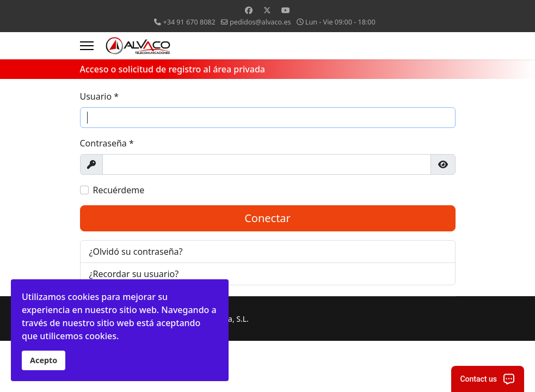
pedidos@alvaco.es (260, 22)
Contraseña (107, 143)
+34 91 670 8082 (189, 22)
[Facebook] (249, 10)
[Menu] (87, 46)
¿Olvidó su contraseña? (136, 252)
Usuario (100, 96)
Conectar (267, 218)
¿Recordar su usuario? (134, 274)
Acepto (44, 360)
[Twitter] (267, 10)
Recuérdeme (119, 190)
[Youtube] (286, 10)
